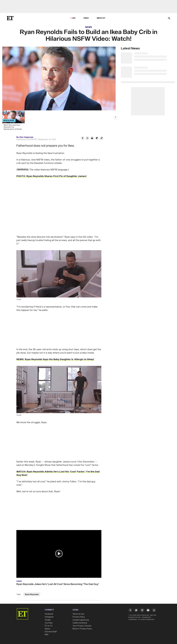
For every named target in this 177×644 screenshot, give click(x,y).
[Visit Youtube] (148, 611)
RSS (47, 635)
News (89, 27)
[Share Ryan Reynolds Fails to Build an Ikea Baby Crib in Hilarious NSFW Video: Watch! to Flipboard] (97, 138)
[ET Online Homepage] (10, 18)
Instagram (49, 617)
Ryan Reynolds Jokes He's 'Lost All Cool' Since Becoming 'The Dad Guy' (58, 584)
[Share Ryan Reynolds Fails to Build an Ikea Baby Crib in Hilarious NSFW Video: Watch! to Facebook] (83, 138)
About (47, 629)
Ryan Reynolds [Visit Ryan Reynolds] (32, 594)
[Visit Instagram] (142, 611)
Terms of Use (78, 614)
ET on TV (49, 626)
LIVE (74, 18)
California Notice (80, 623)
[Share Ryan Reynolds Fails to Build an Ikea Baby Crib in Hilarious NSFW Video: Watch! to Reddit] (92, 138)
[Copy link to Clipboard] (102, 138)
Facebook (49, 614)
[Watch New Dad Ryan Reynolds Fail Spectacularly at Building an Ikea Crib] (15, 121)
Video (86, 18)
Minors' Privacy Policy (82, 629)
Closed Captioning (81, 620)
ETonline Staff (51, 632)
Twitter (48, 620)
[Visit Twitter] (136, 611)
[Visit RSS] (154, 611)
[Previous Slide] (2, 117)
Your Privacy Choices (82, 626)
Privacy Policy (79, 617)
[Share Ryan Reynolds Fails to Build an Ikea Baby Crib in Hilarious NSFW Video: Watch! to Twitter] (87, 138)
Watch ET (101, 18)
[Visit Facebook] (130, 611)
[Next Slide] (116, 117)
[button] (59, 554)
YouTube (49, 623)
